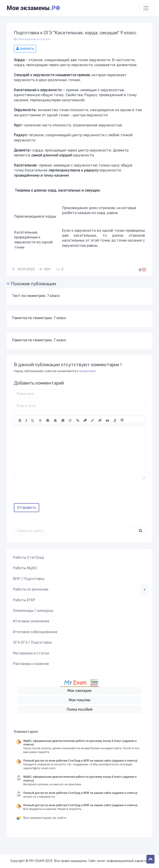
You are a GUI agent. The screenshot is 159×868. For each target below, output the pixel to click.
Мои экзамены (33, 8)
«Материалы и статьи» (34, 39)
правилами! (87, 371)
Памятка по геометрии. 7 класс (39, 318)
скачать (25, 49)
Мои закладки (79, 691)
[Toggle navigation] (146, 8)
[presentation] (48, 493)
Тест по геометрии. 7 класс (36, 296)
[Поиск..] (75, 531)
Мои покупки (80, 700)
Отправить (27, 508)
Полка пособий (80, 709)
